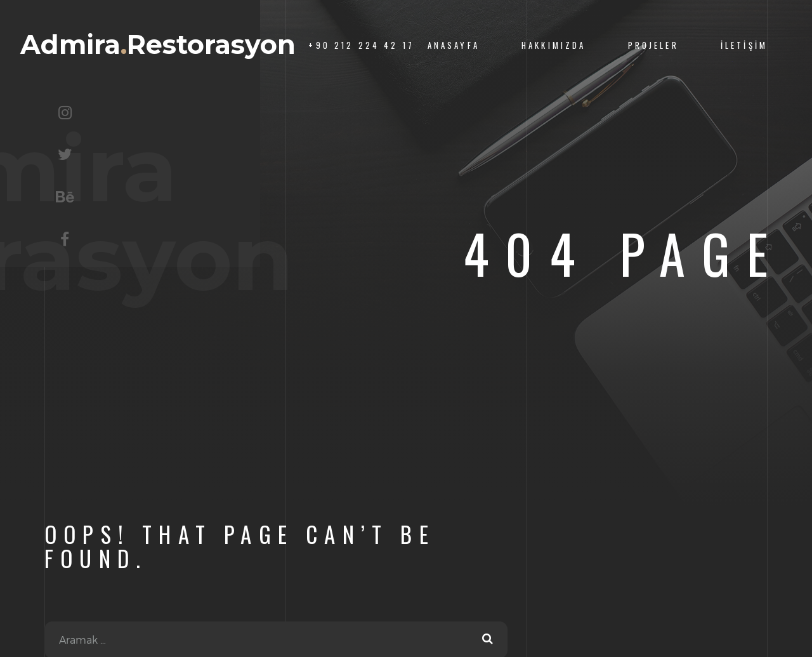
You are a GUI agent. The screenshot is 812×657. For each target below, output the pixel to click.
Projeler (653, 45)
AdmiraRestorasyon (158, 45)
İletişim (744, 45)
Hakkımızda (553, 45)
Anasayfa (454, 45)
